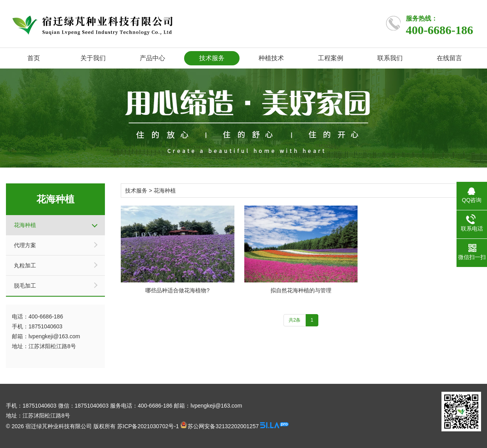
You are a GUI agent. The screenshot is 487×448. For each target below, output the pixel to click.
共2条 (295, 320)
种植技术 (271, 58)
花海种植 (25, 225)
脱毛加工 (25, 286)
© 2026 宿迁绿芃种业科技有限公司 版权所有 (61, 426)
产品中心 (152, 58)
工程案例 (331, 58)
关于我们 (93, 58)
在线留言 (449, 58)
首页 (34, 58)
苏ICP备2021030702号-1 (148, 426)
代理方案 (25, 245)
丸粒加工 (25, 265)
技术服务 (212, 58)
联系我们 (390, 58)
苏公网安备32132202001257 (220, 426)
